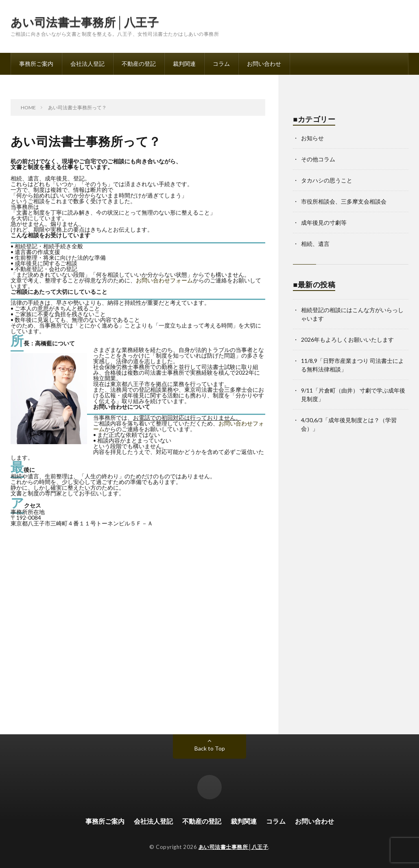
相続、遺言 (315, 244)
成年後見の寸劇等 (324, 222)
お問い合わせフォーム (164, 280)
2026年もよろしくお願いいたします (347, 340)
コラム (221, 64)
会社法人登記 (87, 64)
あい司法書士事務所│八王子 (85, 22)
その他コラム (318, 159)
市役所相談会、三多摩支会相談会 (344, 201)
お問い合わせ (264, 64)
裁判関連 (184, 64)
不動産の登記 (139, 64)
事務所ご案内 (36, 64)
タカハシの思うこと (327, 180)
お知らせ (312, 138)
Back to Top (210, 748)
